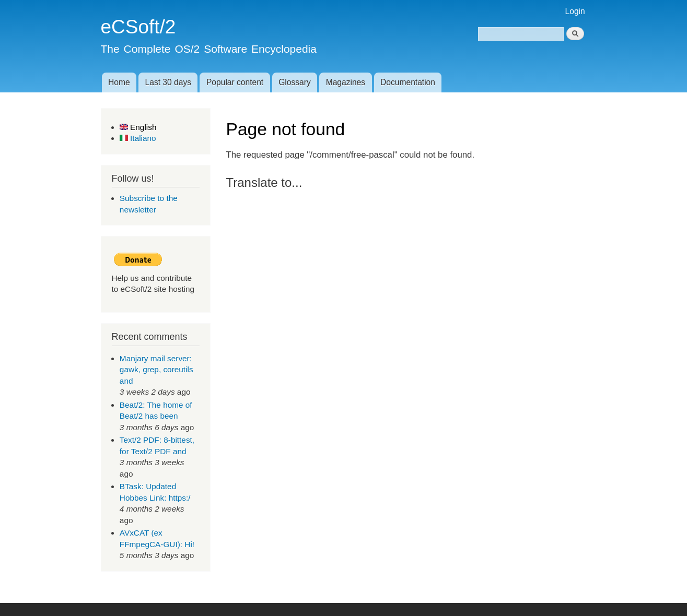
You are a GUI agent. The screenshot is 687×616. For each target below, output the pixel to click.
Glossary (295, 82)
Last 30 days (168, 82)
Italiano (138, 138)
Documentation (408, 82)
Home (119, 82)
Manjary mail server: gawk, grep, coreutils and (156, 370)
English (138, 127)
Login (575, 11)
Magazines (346, 82)
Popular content (235, 82)
